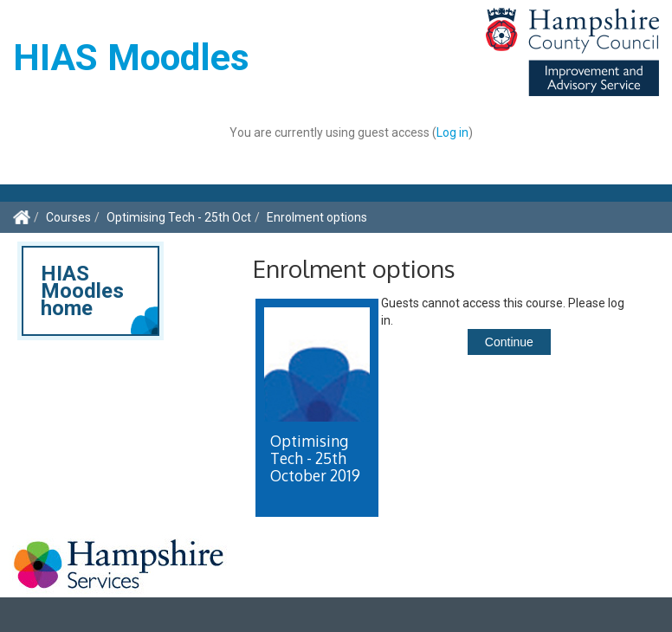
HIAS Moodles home (82, 291)
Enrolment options (317, 217)
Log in (452, 132)
